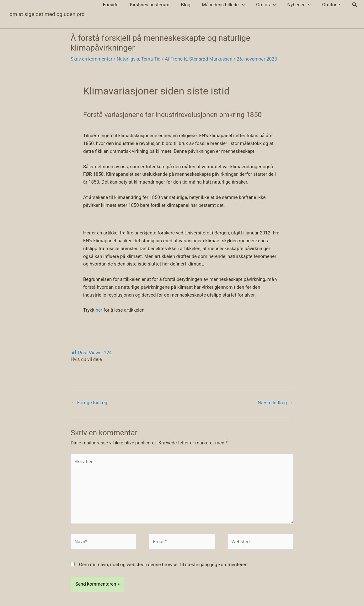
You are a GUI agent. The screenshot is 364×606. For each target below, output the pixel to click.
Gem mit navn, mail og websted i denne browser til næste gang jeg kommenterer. (163, 565)
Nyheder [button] (302, 5)
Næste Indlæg (275, 403)
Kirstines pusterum (161, 5)
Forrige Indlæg (89, 403)
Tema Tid (151, 59)
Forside (124, 5)
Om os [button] (271, 5)
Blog (195, 5)
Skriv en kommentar (91, 59)
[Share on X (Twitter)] (85, 368)
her (99, 310)
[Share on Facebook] (75, 368)
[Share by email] (94, 368)
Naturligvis (128, 59)
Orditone (332, 5)
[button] (249, 5)
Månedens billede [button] (230, 5)
